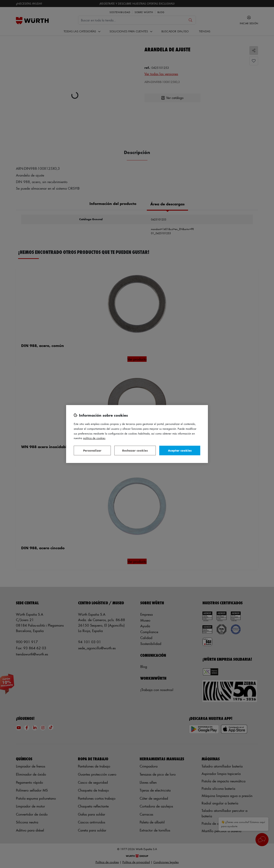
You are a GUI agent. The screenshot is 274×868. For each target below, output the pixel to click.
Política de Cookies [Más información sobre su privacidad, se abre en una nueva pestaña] (94, 438)
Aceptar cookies (180, 450)
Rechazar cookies (135, 450)
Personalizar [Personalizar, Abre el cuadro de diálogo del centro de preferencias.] (92, 450)
